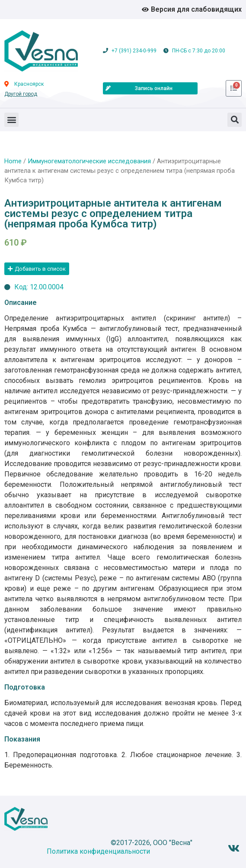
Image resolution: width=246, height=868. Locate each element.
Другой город (21, 94)
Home (13, 161)
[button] (11, 120)
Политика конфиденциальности (98, 851)
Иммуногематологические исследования (89, 161)
